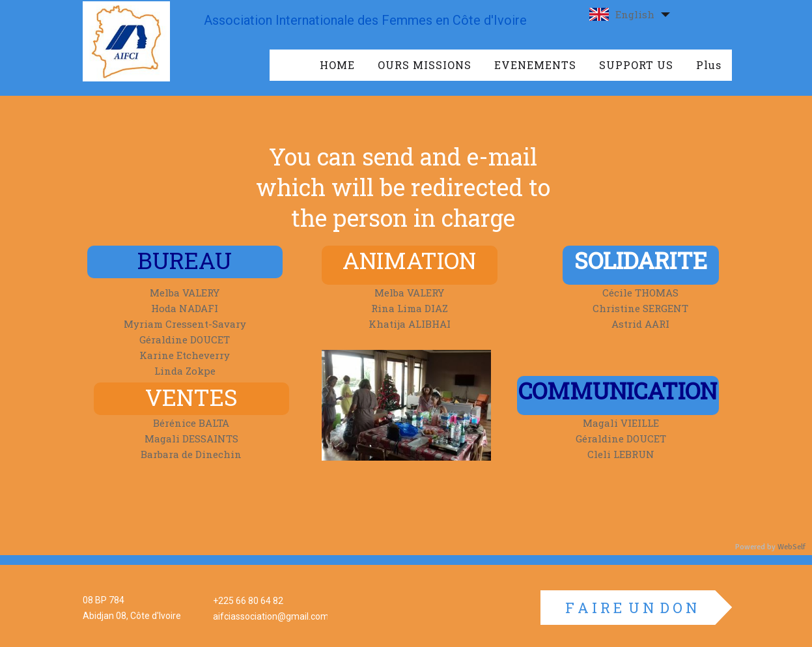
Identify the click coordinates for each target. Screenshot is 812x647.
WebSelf (791, 547)
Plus (709, 65)
